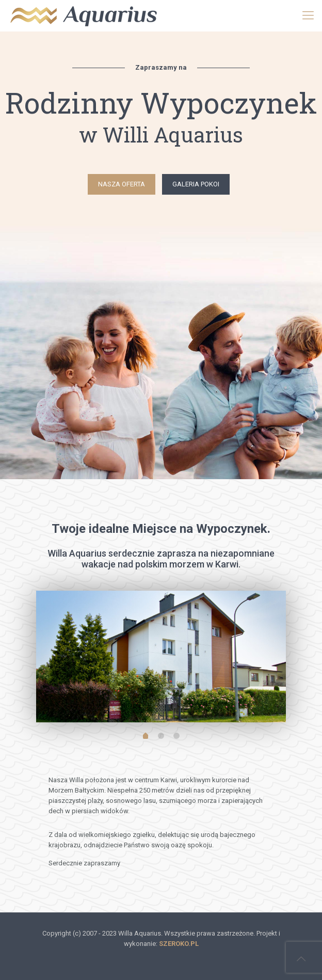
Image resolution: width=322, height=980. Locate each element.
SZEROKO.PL (179, 944)
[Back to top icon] (301, 959)
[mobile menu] (308, 15)
